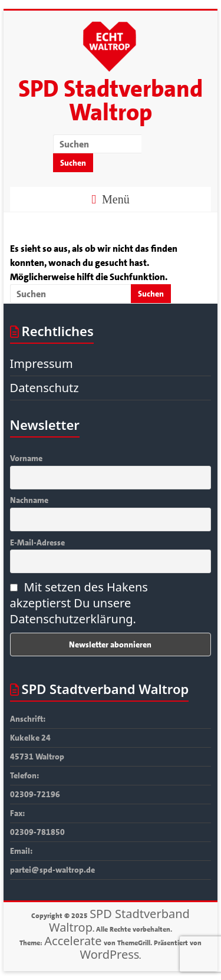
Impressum (42, 364)
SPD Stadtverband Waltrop (111, 101)
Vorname (26, 458)
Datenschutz (44, 388)
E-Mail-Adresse (37, 542)
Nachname (29, 500)
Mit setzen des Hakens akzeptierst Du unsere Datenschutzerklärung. (79, 603)
